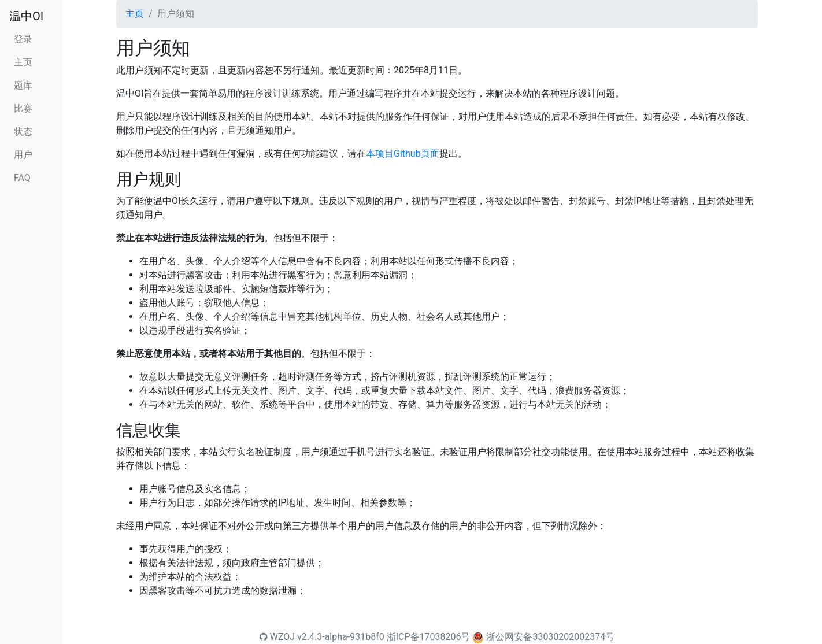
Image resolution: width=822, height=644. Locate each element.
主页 (23, 62)
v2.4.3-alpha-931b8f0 (341, 637)
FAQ (22, 178)
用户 (23, 155)
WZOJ (277, 637)
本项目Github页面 (403, 153)
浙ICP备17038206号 (429, 637)
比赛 (23, 108)
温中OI (26, 16)
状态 (23, 132)
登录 (23, 39)
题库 (23, 85)
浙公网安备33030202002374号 (550, 637)
